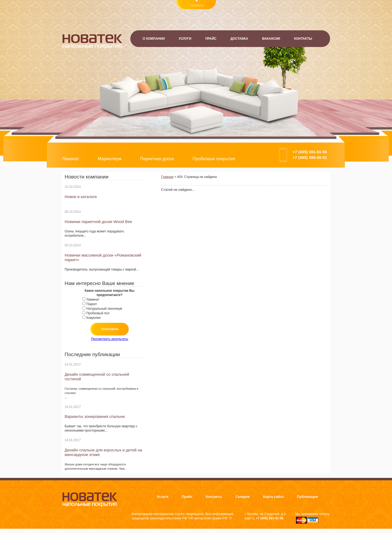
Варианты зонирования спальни (95, 416)
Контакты (303, 39)
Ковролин (93, 318)
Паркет (92, 304)
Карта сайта (273, 497)
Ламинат (71, 159)
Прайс (211, 39)
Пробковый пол (98, 313)
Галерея (243, 497)
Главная (167, 177)
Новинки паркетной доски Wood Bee (98, 222)
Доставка (239, 39)
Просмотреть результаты (110, 339)
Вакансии (271, 39)
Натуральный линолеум (104, 309)
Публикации (308, 497)
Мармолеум (110, 159)
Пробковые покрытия (214, 159)
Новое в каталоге (81, 197)
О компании (154, 39)
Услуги (185, 39)
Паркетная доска (157, 159)
